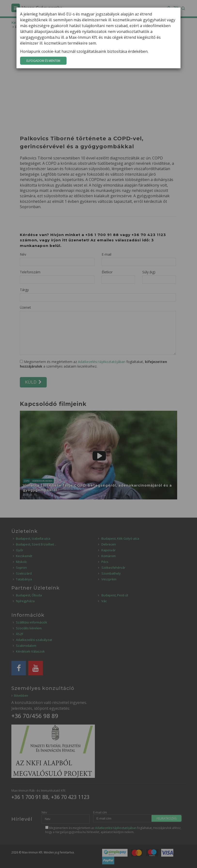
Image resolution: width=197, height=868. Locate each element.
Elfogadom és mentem (43, 61)
